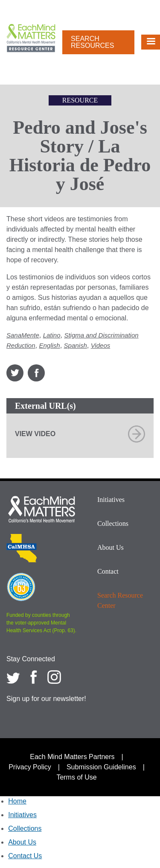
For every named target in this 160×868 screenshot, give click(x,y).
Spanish (76, 345)
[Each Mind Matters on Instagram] (54, 677)
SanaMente (23, 335)
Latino (52, 335)
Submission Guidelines (101, 767)
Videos (101, 345)
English (49, 345)
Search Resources (92, 42)
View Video (35, 434)
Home (17, 801)
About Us (111, 547)
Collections (113, 523)
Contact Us (25, 856)
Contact (108, 571)
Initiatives (111, 500)
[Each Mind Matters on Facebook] (34, 677)
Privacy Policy (30, 767)
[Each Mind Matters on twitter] (13, 677)
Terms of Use (76, 777)
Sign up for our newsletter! (46, 699)
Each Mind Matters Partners (72, 757)
